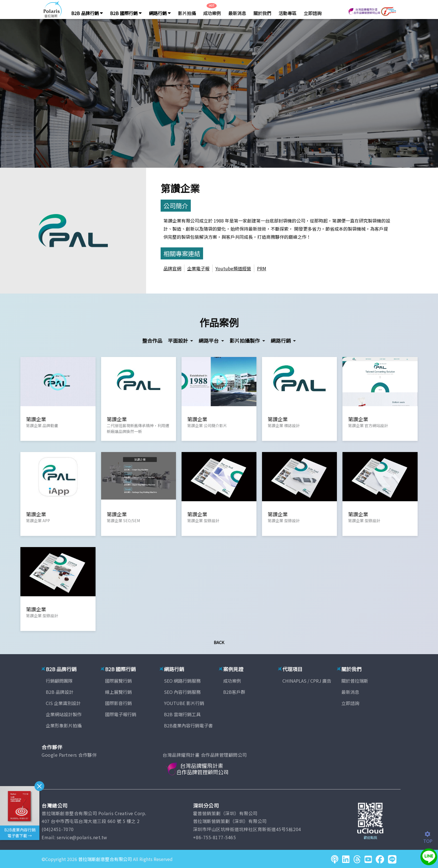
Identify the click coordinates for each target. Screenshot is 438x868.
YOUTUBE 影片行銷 (184, 703)
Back (219, 642)
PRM (262, 268)
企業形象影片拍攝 (64, 725)
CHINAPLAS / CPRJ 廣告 (307, 681)
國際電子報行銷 (121, 714)
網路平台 (209, 340)
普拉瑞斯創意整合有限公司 (105, 859)
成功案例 (212, 13)
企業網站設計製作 (64, 714)
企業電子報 (198, 268)
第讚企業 (180, 188)
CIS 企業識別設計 (63, 703)
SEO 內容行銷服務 (182, 692)
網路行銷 (160, 13)
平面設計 (178, 340)
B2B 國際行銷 (126, 13)
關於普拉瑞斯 (355, 681)
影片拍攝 (187, 13)
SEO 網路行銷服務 (182, 681)
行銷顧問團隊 (59, 681)
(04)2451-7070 (58, 829)
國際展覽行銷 (118, 681)
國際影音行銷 (118, 703)
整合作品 (152, 340)
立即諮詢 (313, 13)
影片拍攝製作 (245, 340)
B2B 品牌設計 (60, 692)
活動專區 (287, 13)
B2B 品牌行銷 (87, 13)
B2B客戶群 (234, 692)
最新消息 (237, 13)
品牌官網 (172, 268)
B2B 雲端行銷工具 (182, 714)
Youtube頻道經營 (233, 268)
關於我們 (262, 13)
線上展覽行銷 (118, 692)
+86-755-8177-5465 (215, 837)
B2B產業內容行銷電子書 (188, 725)
